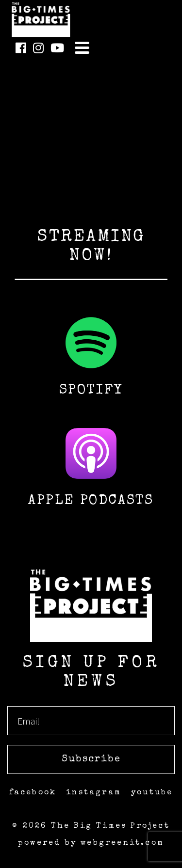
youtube (152, 793)
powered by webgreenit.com (91, 843)
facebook (33, 793)
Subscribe (91, 759)
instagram (94, 793)
